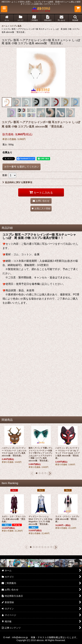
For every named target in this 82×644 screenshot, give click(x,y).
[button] (4, 9)
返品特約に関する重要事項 (17, 182)
